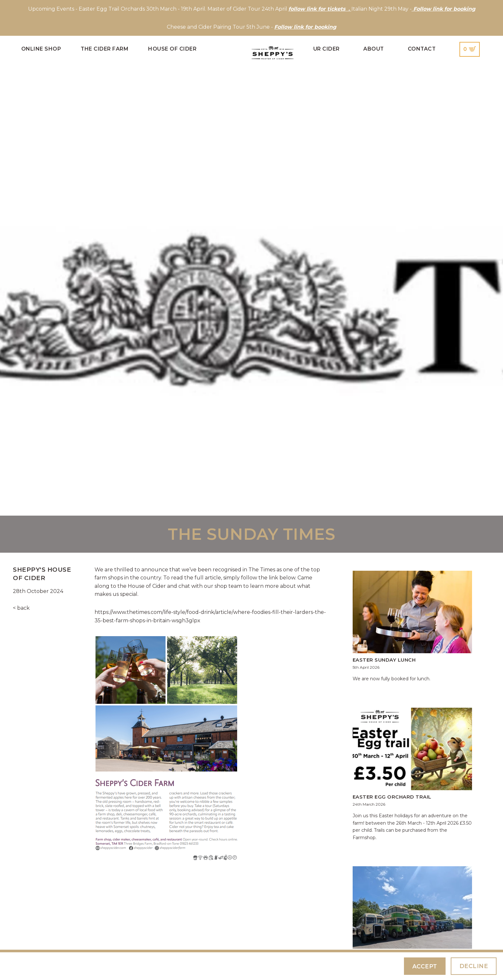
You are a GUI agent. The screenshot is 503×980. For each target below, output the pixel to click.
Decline (474, 966)
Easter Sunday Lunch (384, 660)
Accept (424, 966)
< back (21, 608)
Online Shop (41, 49)
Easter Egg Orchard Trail (392, 797)
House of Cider (172, 49)
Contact (422, 49)
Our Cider (324, 49)
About (374, 49)
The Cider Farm (105, 49)
